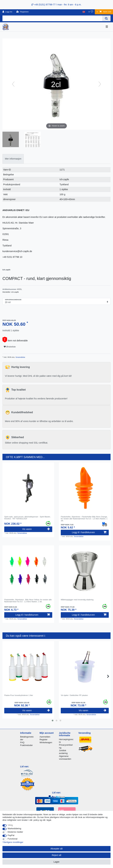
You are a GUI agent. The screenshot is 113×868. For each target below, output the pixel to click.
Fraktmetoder (26, 745)
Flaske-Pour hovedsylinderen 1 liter (19, 695)
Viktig (10, 825)
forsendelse (20, 357)
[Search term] (52, 18)
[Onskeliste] (91, 12)
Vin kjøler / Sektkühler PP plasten (74, 695)
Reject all (56, 855)
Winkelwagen (46, 742)
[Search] (106, 18)
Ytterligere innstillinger (13, 842)
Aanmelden (45, 737)
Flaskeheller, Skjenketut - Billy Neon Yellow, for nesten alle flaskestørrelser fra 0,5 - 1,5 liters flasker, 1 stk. (28, 601)
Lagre (56, 862)
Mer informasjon (13, 159)
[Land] (84, 12)
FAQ (22, 742)
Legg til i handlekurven (89, 532)
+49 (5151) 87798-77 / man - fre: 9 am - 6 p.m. (56, 5)
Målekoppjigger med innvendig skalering (77, 600)
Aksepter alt (56, 849)
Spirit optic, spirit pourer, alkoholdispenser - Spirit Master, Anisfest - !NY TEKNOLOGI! (27, 518)
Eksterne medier (15, 832)
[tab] (13, 159)
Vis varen (36, 529)
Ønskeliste (10, 347)
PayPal (11, 835)
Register (44, 740)
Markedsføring (14, 828)
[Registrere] (23, 12)
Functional (13, 839)
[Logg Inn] (7, 12)
